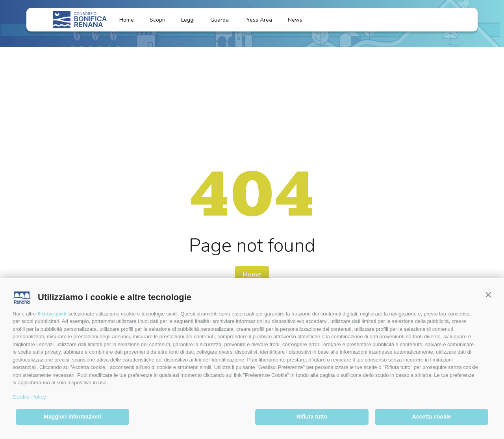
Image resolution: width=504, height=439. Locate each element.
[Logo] (80, 20)
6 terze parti (52, 314)
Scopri (157, 20)
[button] (488, 295)
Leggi (188, 20)
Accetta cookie (432, 417)
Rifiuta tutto (312, 417)
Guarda (220, 20)
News (300, 20)
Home (127, 20)
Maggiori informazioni (72, 417)
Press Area (258, 20)
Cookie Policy (29, 397)
